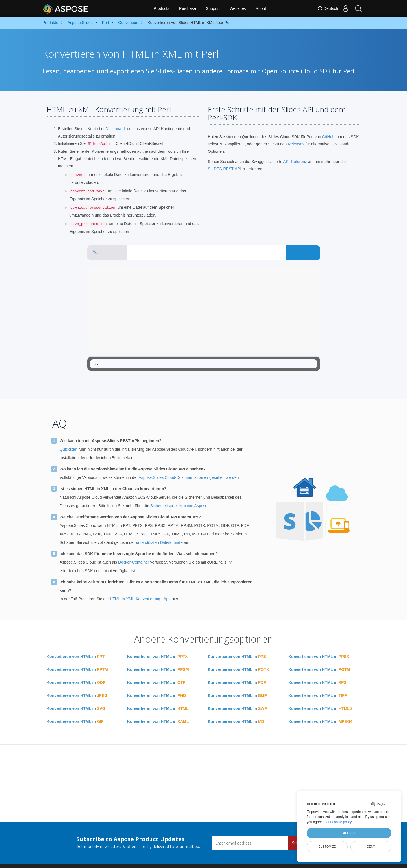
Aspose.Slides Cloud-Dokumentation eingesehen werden (189, 477)
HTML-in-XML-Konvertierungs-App (140, 599)
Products (162, 8)
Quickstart (69, 449)
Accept (349, 833)
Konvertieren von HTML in (76, 657)
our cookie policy (339, 822)
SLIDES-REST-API (224, 169)
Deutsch (325, 8)
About (261, 8)
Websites (238, 8)
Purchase (188, 8)
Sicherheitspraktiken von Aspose (179, 506)
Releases (296, 144)
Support (213, 8)
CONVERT (303, 253)
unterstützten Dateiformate (159, 542)
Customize (327, 847)
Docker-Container (134, 562)
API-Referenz (295, 162)
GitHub (328, 137)
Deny (371, 847)
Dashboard (115, 129)
